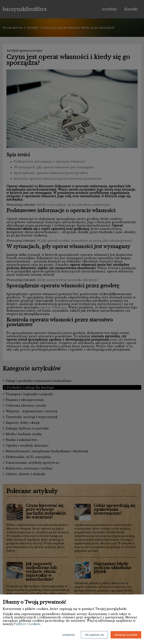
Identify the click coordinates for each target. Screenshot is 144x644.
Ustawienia (68, 635)
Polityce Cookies (27, 624)
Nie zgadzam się (94, 635)
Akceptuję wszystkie (126, 635)
